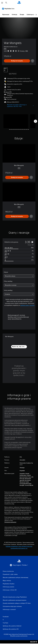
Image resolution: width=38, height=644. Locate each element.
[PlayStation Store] (9, 9)
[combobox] (19, 276)
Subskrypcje (31, 14)
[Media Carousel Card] (16, 121)
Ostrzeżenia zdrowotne (10, 522)
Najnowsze (6, 14)
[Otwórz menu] (2, 3)
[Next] (35, 121)
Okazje (22, 14)
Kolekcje (14, 14)
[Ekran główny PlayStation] (19, 3)
